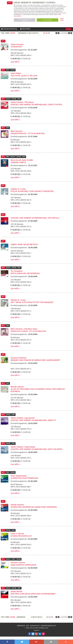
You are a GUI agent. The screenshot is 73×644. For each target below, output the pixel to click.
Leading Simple (18, 162)
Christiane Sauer (30, 329)
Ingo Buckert (30, 418)
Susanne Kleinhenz (19, 358)
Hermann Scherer (18, 563)
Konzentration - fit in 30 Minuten (28, 133)
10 (44, 33)
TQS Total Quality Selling (24, 76)
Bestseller (25, 29)
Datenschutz (35, 626)
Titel (3, 33)
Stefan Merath (16, 591)
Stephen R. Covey (18, 189)
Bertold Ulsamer (17, 387)
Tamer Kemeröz (17, 44)
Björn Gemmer (17, 131)
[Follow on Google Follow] (36, 634)
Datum (13, 33)
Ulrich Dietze (16, 73)
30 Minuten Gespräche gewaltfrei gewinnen (34, 507)
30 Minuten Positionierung (24, 478)
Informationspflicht (48, 626)
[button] (7, 642)
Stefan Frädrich (17, 102)
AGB (27, 626)
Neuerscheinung (9, 29)
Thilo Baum (29, 102)
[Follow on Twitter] (33, 634)
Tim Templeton (17, 271)
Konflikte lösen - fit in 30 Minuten (28, 331)
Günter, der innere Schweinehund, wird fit (33, 420)
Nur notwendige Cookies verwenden (25, 20)
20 (46, 33)
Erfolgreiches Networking (25, 273)
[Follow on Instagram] (43, 634)
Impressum (21, 626)
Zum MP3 (15, 62)
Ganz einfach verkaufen (23, 565)
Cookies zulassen (47, 20)
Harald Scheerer (17, 505)
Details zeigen (62, 19)
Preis (7, 33)
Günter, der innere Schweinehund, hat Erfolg (35, 218)
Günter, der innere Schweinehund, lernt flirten (36, 105)
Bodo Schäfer (28, 160)
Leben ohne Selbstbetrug (24, 244)
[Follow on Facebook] (30, 634)
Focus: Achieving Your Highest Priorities (32, 191)
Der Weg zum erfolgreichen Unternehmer (33, 594)
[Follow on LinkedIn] (40, 634)
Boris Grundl (16, 160)
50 (49, 33)
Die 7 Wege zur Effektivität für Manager (32, 302)
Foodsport (16, 47)
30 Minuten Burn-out (21, 536)
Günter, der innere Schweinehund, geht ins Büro (36, 449)
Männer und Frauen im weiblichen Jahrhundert (35, 360)
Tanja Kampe (30, 447)
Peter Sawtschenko (19, 476)
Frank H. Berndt (17, 534)
